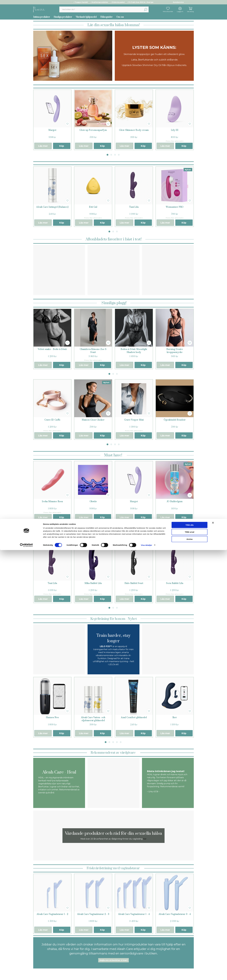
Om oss (120, 17)
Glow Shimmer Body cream (134, 130)
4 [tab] (119, 155)
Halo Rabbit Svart (134, 583)
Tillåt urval (190, 962)
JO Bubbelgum (175, 502)
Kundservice (178, 2)
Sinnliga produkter (63, 17)
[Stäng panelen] (213, 953)
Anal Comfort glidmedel (134, 718)
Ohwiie (93, 502)
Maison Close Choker (93, 420)
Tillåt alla (190, 955)
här (145, 839)
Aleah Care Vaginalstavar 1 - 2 (52, 914)
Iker (175, 718)
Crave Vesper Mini (134, 420)
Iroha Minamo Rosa (52, 502)
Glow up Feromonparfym (93, 130)
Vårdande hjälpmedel (86, 17)
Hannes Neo (52, 718)
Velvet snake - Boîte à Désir (52, 349)
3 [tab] (115, 155)
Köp (62, 146)
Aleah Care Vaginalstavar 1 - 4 (134, 914)
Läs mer (43, 146)
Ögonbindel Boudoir (175, 420)
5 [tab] (121, 742)
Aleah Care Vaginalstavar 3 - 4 (175, 914)
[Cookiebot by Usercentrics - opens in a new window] (26, 975)
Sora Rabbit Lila (175, 583)
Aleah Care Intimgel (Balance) (52, 207)
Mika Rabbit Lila (93, 583)
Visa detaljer (146, 975)
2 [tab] (111, 155)
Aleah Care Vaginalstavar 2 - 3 (93, 914)
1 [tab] (107, 155)
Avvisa (190, 969)
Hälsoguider (106, 17)
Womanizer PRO (175, 207)
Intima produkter (42, 17)
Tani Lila (134, 207)
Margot (52, 130)
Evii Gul (93, 207)
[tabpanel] (52, 120)
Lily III (175, 130)
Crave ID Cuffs (52, 420)
